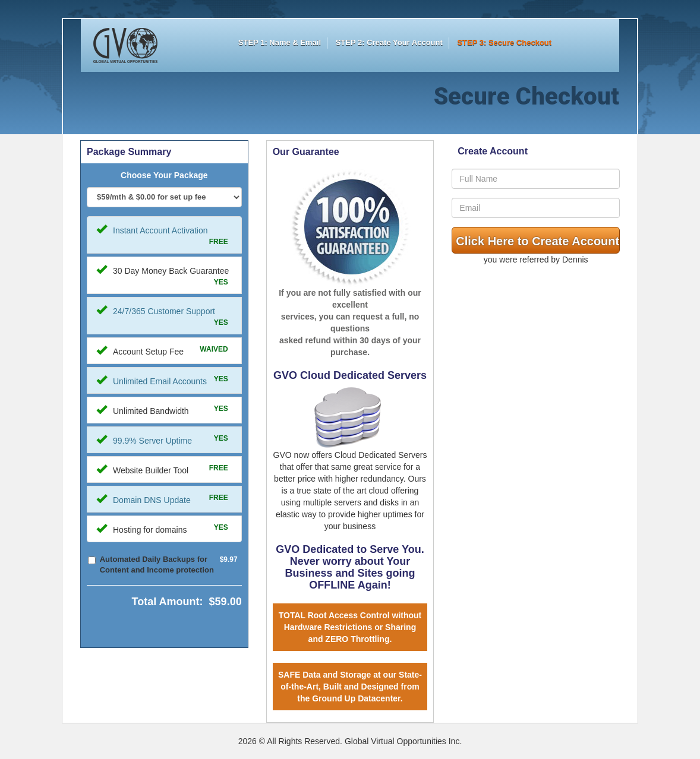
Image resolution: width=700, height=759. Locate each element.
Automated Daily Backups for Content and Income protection (157, 565)
